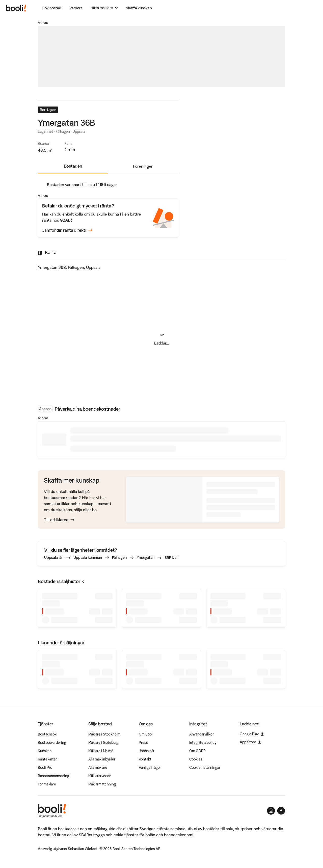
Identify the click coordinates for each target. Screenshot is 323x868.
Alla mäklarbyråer (102, 759)
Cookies (196, 759)
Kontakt (145, 759)
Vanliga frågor (150, 768)
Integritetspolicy (203, 743)
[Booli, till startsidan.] (16, 8)
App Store (250, 742)
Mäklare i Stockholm (104, 734)
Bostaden (73, 166)
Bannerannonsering (53, 776)
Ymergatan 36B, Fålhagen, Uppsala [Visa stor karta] (69, 267)
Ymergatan (146, 558)
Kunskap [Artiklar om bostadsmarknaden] (45, 751)
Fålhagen (119, 558)
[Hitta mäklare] (104, 8)
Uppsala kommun (88, 558)
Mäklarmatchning (102, 784)
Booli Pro (45, 768)
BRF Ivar (171, 558)
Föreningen (143, 166)
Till (59, 520)
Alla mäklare (98, 768)
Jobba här (147, 751)
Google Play (252, 734)
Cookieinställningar (205, 768)
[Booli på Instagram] (271, 811)
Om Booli (146, 734)
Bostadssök (47, 734)
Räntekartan (48, 759)
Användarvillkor (201, 734)
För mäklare (47, 784)
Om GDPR (197, 751)
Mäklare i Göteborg (103, 743)
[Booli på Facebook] (281, 811)
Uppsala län (54, 558)
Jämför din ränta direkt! (67, 230)
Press (143, 743)
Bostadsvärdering (52, 743)
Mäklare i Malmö (101, 751)
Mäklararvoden (100, 776)
